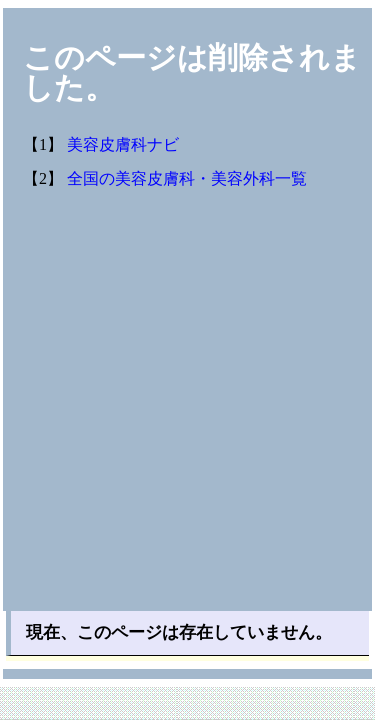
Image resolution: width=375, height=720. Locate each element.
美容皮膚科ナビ (123, 144)
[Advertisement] (187, 413)
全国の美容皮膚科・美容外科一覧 (187, 178)
